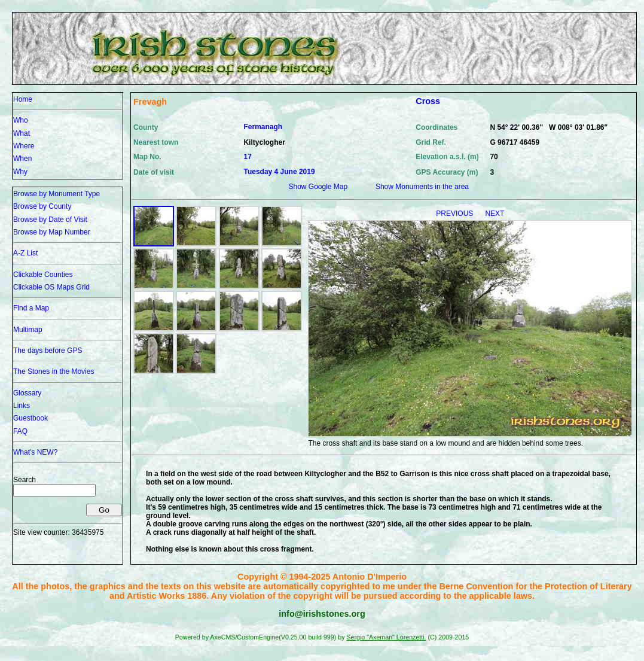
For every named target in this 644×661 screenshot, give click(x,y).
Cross (428, 101)
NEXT (495, 214)
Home (23, 99)
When (22, 159)
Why (20, 172)
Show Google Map (318, 187)
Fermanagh (263, 127)
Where (24, 146)
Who (21, 120)
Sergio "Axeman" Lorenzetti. (386, 637)
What (22, 133)
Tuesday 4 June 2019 (279, 172)
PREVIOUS (455, 214)
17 (247, 157)
